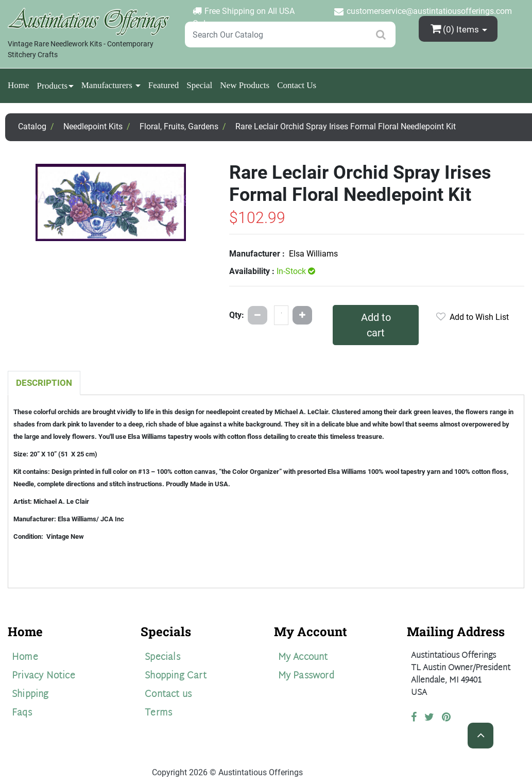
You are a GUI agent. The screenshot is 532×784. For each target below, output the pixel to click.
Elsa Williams (313, 254)
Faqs (22, 713)
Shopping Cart (176, 676)
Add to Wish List (473, 317)
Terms (158, 713)
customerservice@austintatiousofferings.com (429, 11)
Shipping (30, 695)
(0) (456, 29)
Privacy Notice (44, 676)
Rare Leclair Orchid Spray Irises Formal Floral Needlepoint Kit (346, 126)
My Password (306, 676)
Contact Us (297, 85)
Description (44, 383)
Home (19, 85)
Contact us (168, 695)
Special (199, 85)
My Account (303, 658)
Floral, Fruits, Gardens (179, 126)
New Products (245, 85)
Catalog (32, 126)
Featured (164, 85)
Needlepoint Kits (93, 126)
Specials (162, 658)
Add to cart (376, 325)
